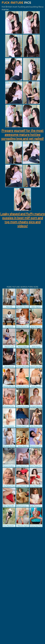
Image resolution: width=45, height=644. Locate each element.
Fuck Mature (16, 3)
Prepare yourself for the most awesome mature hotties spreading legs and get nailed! (22, 134)
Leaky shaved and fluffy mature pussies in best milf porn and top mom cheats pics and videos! (22, 220)
